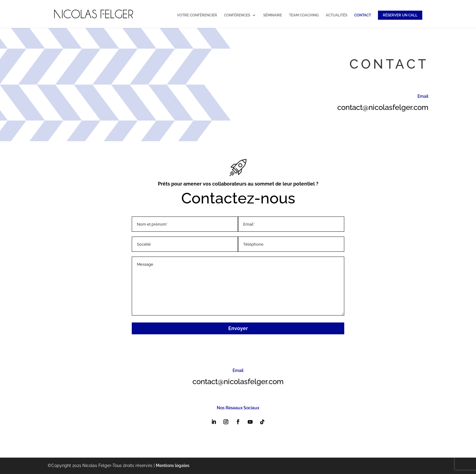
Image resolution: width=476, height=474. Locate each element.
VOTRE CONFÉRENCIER (197, 15)
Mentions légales (173, 465)
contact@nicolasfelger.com (383, 107)
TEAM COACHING (304, 15)
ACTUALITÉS (337, 15)
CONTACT (363, 15)
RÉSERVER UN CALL (400, 15)
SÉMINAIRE (273, 15)
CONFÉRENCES (237, 15)
